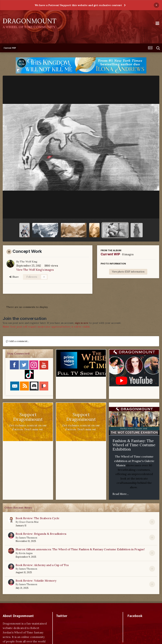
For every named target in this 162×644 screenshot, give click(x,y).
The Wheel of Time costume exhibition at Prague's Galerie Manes (134, 461)
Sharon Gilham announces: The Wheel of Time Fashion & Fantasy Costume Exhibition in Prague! (80, 549)
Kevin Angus (26, 553)
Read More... (121, 494)
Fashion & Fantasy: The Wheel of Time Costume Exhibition (134, 445)
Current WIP (110, 254)
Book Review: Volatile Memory (36, 581)
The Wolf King (29, 262)
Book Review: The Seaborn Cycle (37, 518)
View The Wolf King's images (35, 270)
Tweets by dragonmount (72, 622)
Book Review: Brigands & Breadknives (41, 534)
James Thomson (28, 538)
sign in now (82, 323)
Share (14, 277)
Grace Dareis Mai (29, 522)
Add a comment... (17, 341)
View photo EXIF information (128, 272)
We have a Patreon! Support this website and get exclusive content (78, 5)
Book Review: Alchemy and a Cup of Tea (42, 565)
